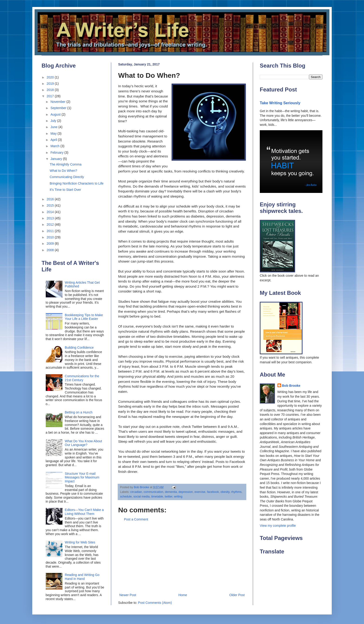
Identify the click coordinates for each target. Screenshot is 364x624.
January (57, 159)
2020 (51, 77)
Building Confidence (79, 348)
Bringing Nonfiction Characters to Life (77, 183)
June (54, 127)
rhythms (236, 492)
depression (186, 492)
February (57, 153)
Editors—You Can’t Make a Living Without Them (84, 512)
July (54, 121)
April (54, 140)
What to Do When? (63, 171)
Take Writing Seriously (280, 103)
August (56, 114)
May (54, 133)
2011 (51, 231)
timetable (157, 497)
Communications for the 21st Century (82, 378)
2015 (51, 205)
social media (141, 497)
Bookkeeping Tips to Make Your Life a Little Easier (84, 317)
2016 (51, 199)
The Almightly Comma (66, 164)
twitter (169, 497)
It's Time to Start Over (65, 190)
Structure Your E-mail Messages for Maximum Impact (82, 478)
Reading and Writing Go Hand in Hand (82, 577)
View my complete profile (278, 526)
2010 (51, 237)
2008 (51, 250)
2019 (51, 84)
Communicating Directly (67, 177)
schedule (126, 497)
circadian (136, 492)
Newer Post (128, 595)
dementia (171, 492)
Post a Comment (136, 519)
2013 (51, 218)
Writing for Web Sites (80, 542)
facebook (213, 492)
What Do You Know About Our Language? (83, 443)
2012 (51, 224)
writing (178, 497)
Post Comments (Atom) (155, 603)
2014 (51, 212)
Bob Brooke (291, 386)
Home (183, 595)
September (59, 108)
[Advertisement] (182, 557)
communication (154, 492)
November (58, 102)
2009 (51, 244)
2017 (51, 96)
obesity (225, 492)
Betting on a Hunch (79, 412)
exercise (200, 492)
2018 (51, 90)
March (55, 146)
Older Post (237, 595)
